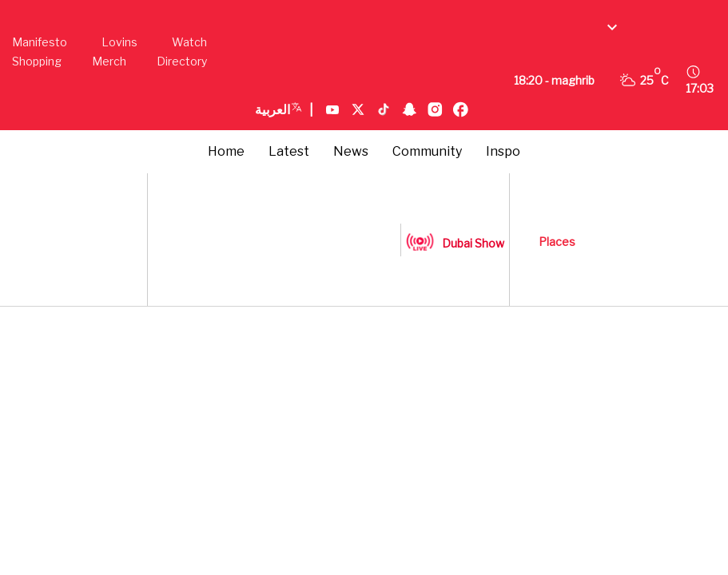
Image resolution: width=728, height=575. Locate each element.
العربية (284, 110)
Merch (109, 61)
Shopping (37, 61)
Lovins (119, 42)
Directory (182, 61)
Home (226, 151)
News (351, 151)
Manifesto (40, 42)
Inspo (503, 151)
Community (427, 151)
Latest (289, 151)
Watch (189, 42)
